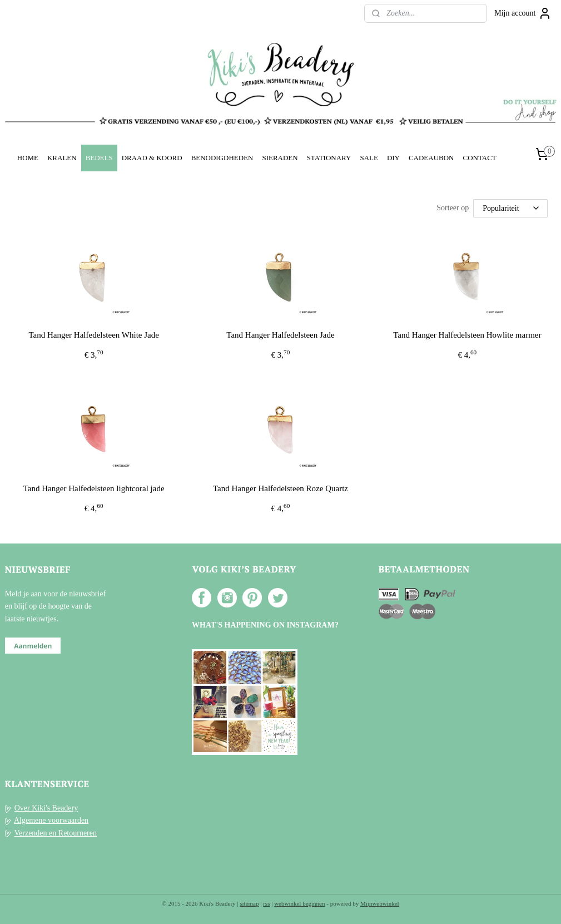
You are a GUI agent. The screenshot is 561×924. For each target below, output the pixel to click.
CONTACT (479, 158)
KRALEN (62, 158)
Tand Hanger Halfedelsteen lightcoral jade (94, 488)
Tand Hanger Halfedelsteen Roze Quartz (280, 488)
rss (266, 903)
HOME (28, 158)
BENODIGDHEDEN (222, 158)
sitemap (249, 903)
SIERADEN (280, 158)
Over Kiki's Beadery (46, 808)
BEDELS (99, 158)
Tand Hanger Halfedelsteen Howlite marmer (467, 335)
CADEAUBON (431, 158)
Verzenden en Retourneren (56, 833)
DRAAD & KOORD (152, 158)
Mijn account (523, 13)
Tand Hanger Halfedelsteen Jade (280, 335)
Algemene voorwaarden (51, 820)
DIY (393, 158)
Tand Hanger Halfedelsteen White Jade (93, 335)
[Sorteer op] (510, 208)
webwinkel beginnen (299, 903)
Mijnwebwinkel (380, 903)
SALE (369, 158)
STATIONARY (329, 158)
